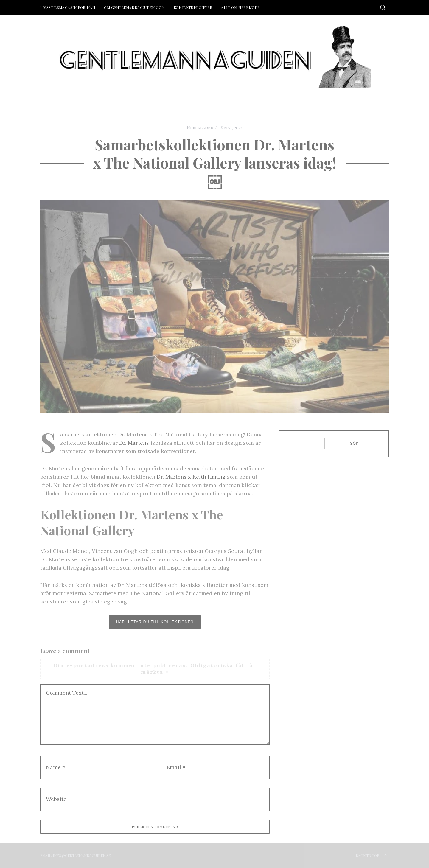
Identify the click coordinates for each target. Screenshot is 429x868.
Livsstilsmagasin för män (68, 7)
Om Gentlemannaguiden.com (134, 7)
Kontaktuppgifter (193, 7)
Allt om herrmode (240, 7)
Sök (355, 444)
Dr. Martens (134, 443)
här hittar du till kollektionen (155, 622)
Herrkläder (200, 128)
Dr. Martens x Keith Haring (191, 477)
